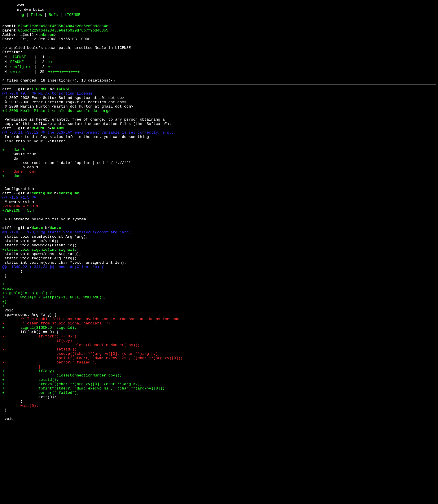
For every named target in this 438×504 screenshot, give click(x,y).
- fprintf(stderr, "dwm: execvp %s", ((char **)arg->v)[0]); (93, 425)
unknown (46, 39)
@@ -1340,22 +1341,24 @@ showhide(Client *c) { (53, 315)
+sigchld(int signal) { (27, 347)
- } (22, 435)
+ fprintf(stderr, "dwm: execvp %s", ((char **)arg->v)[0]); (84, 461)
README (17, 71)
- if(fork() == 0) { (39, 399)
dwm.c (16, 83)
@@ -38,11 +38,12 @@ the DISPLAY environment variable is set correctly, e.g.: (88, 154)
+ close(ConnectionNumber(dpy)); (62, 446)
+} (5, 357)
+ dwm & (14, 175)
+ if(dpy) (28, 440)
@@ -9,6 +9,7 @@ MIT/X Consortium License (47, 107)
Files (36, 16)
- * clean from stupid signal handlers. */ (56, 383)
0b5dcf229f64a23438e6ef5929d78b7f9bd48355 (63, 34)
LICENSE (72, 16)
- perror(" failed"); (50, 430)
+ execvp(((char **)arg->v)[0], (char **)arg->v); (72, 456)
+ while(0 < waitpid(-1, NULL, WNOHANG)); (54, 352)
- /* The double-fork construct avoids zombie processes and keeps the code (91, 378)
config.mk (20, 77)
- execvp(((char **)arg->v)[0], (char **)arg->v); (81, 420)
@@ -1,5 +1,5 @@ (19, 232)
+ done (12, 206)
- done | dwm (19, 201)
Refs (53, 16)
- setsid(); (39, 414)
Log (21, 16)
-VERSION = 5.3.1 (20, 243)
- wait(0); (20, 482)
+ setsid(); (31, 451)
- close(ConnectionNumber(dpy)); (71, 409)
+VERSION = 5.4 (18, 248)
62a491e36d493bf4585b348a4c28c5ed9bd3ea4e (63, 29)
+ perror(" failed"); (41, 466)
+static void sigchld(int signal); (39, 295)
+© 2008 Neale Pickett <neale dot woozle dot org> (56, 128)
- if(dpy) (37, 404)
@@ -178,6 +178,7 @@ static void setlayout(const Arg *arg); (68, 274)
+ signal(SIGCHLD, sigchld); (39, 388)
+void (8, 341)
